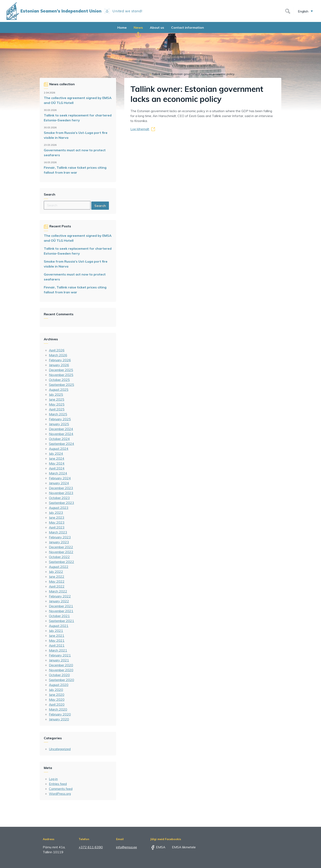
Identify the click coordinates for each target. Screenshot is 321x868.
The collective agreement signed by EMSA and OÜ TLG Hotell (78, 100)
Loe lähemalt (140, 129)
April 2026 (57, 350)
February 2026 (60, 360)
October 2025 (59, 380)
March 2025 (58, 414)
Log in (53, 779)
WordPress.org (60, 794)
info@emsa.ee (127, 847)
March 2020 (58, 709)
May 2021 (57, 640)
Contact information (188, 27)
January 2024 (59, 483)
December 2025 (61, 370)
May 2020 (57, 699)
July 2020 (56, 690)
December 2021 (61, 606)
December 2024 (61, 429)
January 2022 (59, 601)
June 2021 (57, 636)
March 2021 (58, 650)
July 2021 (56, 631)
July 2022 (56, 572)
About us (157, 27)
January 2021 (59, 660)
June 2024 (57, 458)
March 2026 (58, 355)
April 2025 (57, 409)
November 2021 (61, 611)
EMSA (158, 847)
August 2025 (59, 390)
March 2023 (58, 532)
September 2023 (62, 503)
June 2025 (57, 399)
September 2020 (62, 680)
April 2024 (57, 468)
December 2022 (61, 547)
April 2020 (57, 704)
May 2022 (57, 581)
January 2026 (59, 365)
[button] (305, 11)
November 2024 (61, 434)
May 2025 (57, 404)
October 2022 (59, 557)
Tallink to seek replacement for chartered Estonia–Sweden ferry (78, 118)
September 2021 (62, 621)
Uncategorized (60, 749)
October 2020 (59, 675)
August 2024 (59, 449)
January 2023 (59, 542)
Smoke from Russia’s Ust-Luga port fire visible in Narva (76, 135)
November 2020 (61, 670)
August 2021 (59, 626)
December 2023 (61, 488)
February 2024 (60, 478)
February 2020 (60, 714)
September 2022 (62, 562)
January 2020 (59, 719)
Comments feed (61, 789)
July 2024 (56, 453)
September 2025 (62, 385)
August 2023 (59, 508)
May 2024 (57, 463)
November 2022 (61, 552)
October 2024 (59, 439)
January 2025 (59, 424)
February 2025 (60, 419)
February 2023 (60, 537)
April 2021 (57, 645)
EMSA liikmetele (181, 847)
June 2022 (57, 576)
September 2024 (62, 444)
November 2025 (61, 375)
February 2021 (60, 655)
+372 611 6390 (91, 847)
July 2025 (56, 394)
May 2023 (57, 522)
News (138, 27)
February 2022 (60, 596)
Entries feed (58, 784)
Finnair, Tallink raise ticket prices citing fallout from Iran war (75, 170)
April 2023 (57, 527)
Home (122, 27)
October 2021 (59, 616)
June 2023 (57, 517)
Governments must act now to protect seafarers (75, 153)
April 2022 (57, 586)
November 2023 (61, 493)
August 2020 (59, 685)
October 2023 (59, 498)
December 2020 (61, 665)
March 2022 (58, 591)
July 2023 (56, 513)
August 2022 (59, 567)
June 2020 (57, 695)
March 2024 (58, 473)
